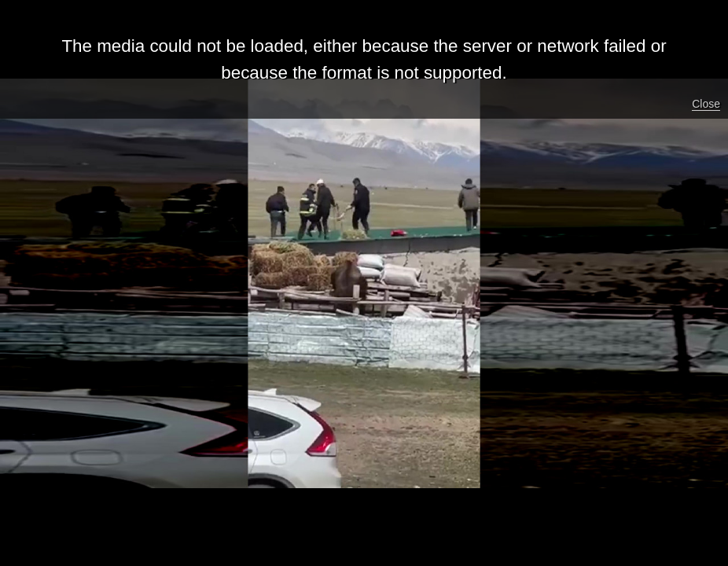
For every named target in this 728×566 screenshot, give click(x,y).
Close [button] (706, 104)
